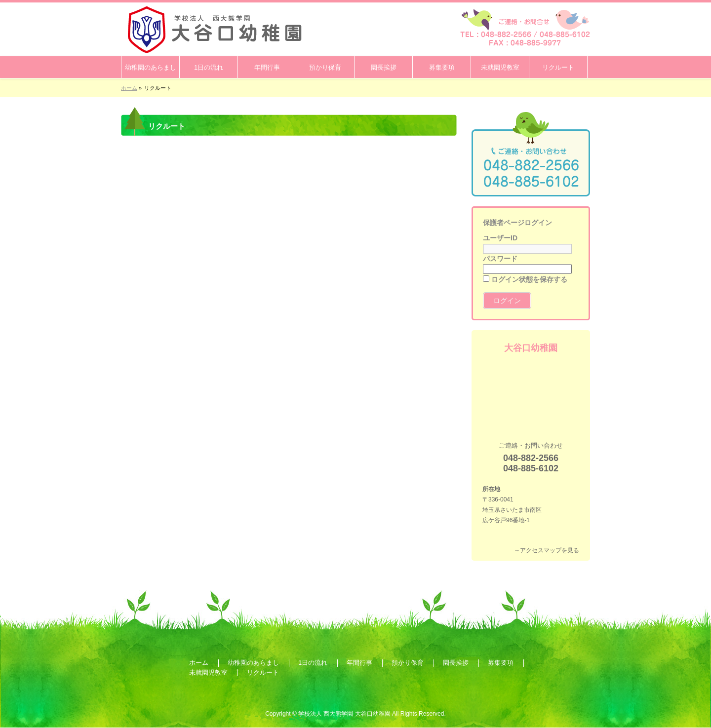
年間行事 (359, 663)
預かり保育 (408, 663)
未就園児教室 (208, 672)
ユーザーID (500, 238)
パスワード (500, 259)
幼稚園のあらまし (253, 663)
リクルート (263, 672)
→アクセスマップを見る (547, 550)
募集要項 (501, 663)
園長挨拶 (456, 663)
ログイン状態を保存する (525, 279)
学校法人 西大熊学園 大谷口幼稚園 (344, 714)
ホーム (199, 663)
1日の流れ (313, 663)
